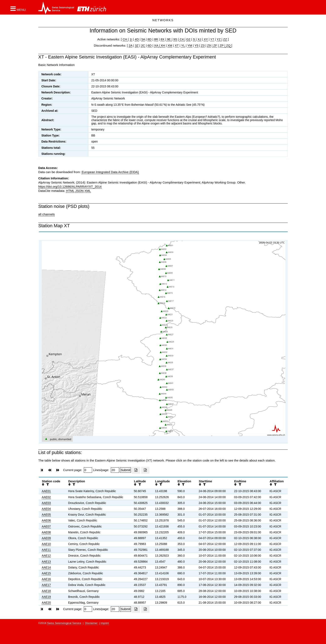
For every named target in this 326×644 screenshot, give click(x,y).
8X (162, 39)
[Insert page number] (88, 470)
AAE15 (46, 573)
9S (175, 39)
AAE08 (46, 532)
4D (137, 39)
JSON (79, 191)
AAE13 (46, 562)
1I (131, 39)
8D (150, 39)
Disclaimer (91, 623)
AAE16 (46, 579)
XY (206, 39)
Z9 (209, 45)
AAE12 (46, 556)
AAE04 (46, 509)
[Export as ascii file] (145, 470)
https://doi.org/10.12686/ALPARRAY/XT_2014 (70, 187)
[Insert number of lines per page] (115, 470)
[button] (18, 9)
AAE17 (46, 585)
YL (183, 45)
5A (143, 39)
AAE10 (46, 544)
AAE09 (46, 538)
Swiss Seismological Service (64, 623)
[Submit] (125, 470)
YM (190, 45)
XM (170, 45)
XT (177, 45)
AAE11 (46, 550)
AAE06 (46, 520)
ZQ (228, 45)
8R (156, 39)
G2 (188, 39)
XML (88, 191)
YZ (219, 39)
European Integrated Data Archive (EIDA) (110, 172)
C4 (182, 39)
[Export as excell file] (136, 470)
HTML (70, 191)
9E (169, 39)
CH (125, 39)
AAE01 (46, 491)
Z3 (203, 45)
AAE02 (46, 497)
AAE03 (46, 503)
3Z (137, 45)
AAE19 (46, 597)
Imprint (105, 623)
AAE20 (46, 603)
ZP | (222, 45)
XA (156, 45)
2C (143, 45)
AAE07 (46, 526)
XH (162, 45)
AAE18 (46, 591)
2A (131, 45)
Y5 (196, 45)
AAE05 (46, 515)
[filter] (47, 485)
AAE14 (46, 567)
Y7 (212, 39)
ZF (215, 45)
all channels (46, 214)
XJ (199, 39)
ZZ (225, 39)
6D (150, 45)
